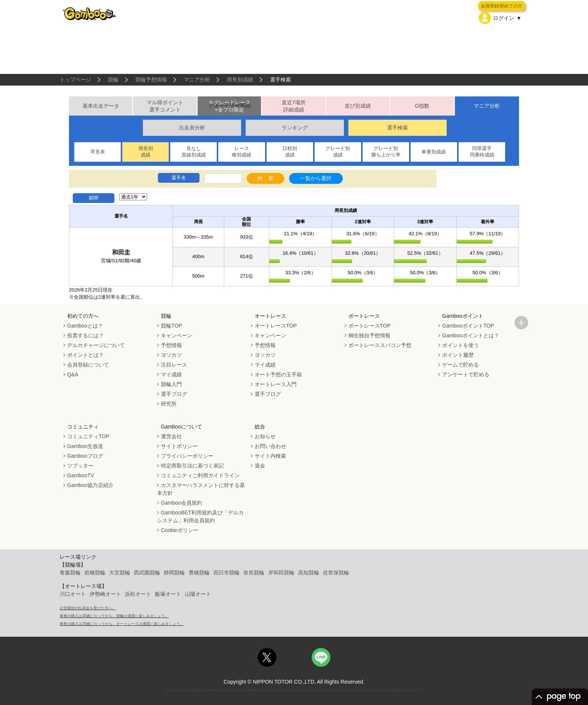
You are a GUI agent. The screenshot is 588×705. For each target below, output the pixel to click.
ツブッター (80, 466)
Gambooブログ (85, 456)
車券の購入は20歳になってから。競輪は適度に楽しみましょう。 (114, 616)
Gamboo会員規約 (181, 503)
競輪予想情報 (151, 80)
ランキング (295, 128)
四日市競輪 (226, 573)
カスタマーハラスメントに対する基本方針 (201, 489)
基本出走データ (101, 106)
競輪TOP (172, 326)
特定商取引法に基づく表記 (192, 466)
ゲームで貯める (460, 365)
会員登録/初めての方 (502, 6)
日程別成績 (290, 152)
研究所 (169, 404)
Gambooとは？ (85, 326)
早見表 (98, 152)
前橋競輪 (95, 573)
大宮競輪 (120, 573)
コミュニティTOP (88, 436)
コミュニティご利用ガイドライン (200, 475)
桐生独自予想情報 (369, 335)
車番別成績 (434, 152)
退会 (260, 466)
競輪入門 (171, 384)
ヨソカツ (171, 355)
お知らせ (265, 436)
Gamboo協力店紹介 (90, 485)
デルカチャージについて (96, 345)
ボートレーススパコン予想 (380, 345)
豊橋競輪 (199, 573)
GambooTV (81, 475)
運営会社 (171, 436)
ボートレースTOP (370, 326)
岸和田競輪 (281, 573)
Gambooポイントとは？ (471, 335)
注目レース (174, 365)
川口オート (73, 594)
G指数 (422, 106)
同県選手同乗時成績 (482, 152)
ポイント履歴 (458, 355)
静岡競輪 (174, 573)
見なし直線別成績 (194, 152)
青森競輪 (70, 573)
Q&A (73, 374)
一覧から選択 (316, 178)
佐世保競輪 (336, 573)
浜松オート (138, 594)
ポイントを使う (460, 345)
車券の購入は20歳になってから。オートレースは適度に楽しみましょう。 (122, 624)
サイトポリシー (179, 446)
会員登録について (88, 365)
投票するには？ (85, 335)
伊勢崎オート (105, 594)
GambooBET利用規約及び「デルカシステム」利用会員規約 (200, 516)
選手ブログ (174, 394)
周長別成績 (240, 80)
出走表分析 (192, 128)
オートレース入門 (276, 384)
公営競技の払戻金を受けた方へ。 (88, 608)
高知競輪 (309, 573)
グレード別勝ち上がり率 (386, 152)
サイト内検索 (270, 456)
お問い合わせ (270, 446)
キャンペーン (177, 335)
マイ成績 (171, 374)
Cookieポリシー (180, 530)
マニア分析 (197, 80)
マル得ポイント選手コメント (165, 106)
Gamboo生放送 (85, 446)
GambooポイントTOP (468, 326)
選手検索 (397, 128)
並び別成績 (358, 106)
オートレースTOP (276, 326)
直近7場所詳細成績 (294, 106)
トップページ (75, 80)
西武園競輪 (147, 573)
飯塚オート (168, 594)
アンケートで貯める (466, 374)
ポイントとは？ (85, 355)
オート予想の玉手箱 (278, 374)
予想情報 (171, 345)
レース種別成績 (241, 152)
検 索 (265, 178)
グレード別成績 (338, 152)
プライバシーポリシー (187, 456)
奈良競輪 (254, 573)
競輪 (113, 80)
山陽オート (198, 594)
